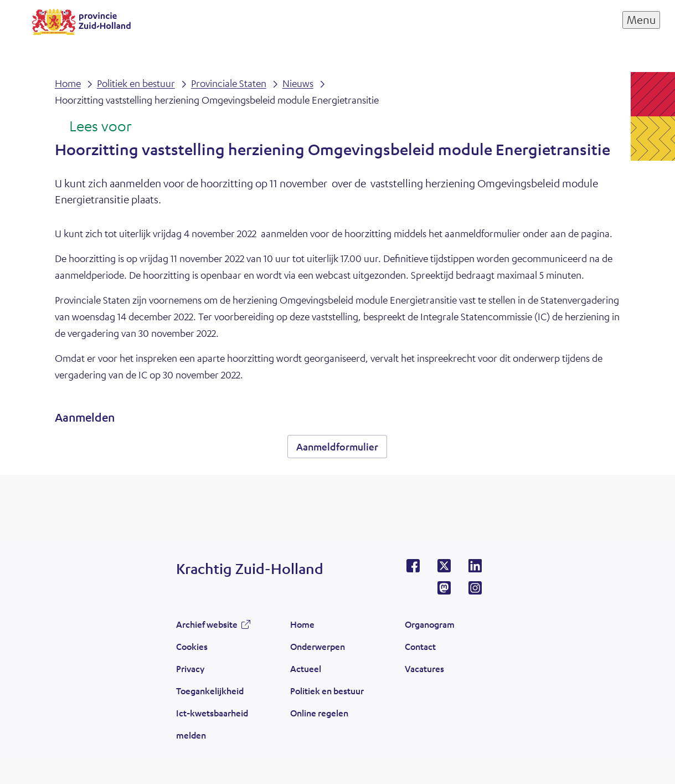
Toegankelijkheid (210, 691)
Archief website (207, 624)
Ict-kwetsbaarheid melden (212, 724)
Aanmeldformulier (337, 447)
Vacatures (424, 668)
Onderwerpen (318, 646)
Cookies (192, 646)
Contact (420, 646)
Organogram (430, 624)
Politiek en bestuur (327, 691)
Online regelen (319, 713)
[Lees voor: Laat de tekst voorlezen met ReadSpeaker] (93, 127)
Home (302, 624)
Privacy (190, 668)
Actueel (306, 668)
